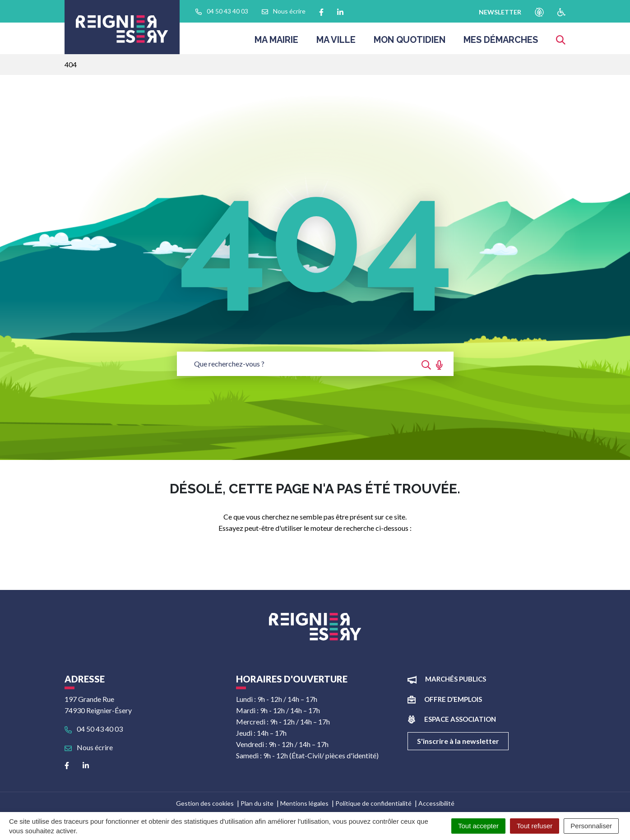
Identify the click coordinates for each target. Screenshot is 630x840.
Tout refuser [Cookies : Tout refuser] (535, 826)
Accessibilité (436, 803)
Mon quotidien (410, 42)
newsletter (500, 12)
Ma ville (336, 42)
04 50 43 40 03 (94, 729)
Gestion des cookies (205, 803)
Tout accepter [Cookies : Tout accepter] (478, 826)
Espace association (460, 719)
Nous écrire (89, 747)
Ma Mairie (276, 42)
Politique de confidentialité (373, 803)
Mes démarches (501, 42)
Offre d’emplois (453, 699)
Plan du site (257, 803)
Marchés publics (456, 679)
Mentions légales (304, 803)
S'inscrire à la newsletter (458, 741)
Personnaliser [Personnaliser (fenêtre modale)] (591, 826)
